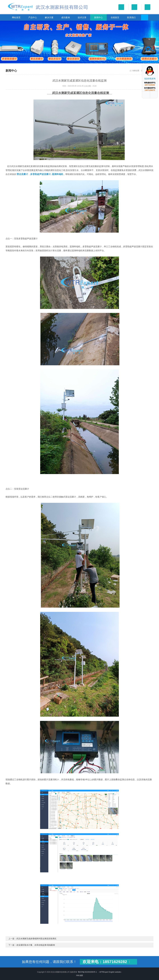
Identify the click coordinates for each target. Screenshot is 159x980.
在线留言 (115, 17)
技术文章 (82, 17)
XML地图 (80, 975)
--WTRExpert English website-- (110, 972)
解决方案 (49, 17)
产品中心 (33, 17)
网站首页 (16, 17)
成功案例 (66, 17)
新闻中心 (98, 17)
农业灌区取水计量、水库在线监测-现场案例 (36, 945)
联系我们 (131, 17)
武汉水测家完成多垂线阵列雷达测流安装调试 (36, 939)
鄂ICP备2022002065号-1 (87, 972)
